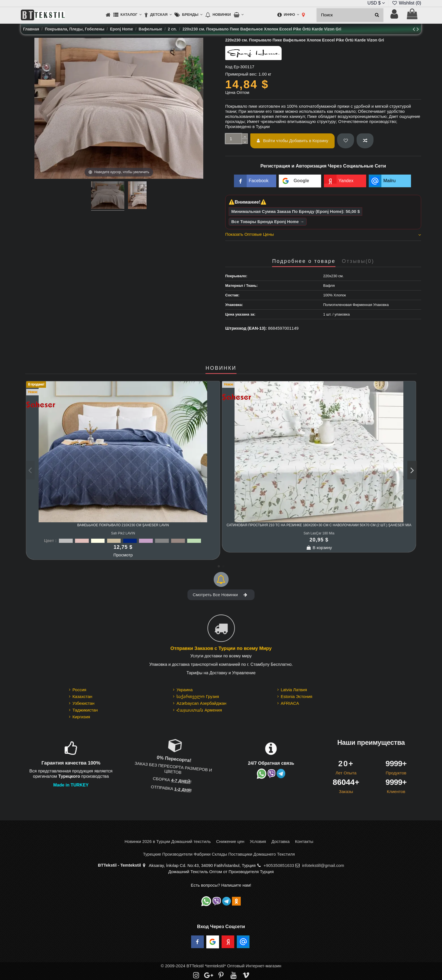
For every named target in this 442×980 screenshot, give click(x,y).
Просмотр (123, 555)
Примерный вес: (241, 74)
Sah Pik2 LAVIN (123, 533)
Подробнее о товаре (304, 261)
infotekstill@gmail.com (323, 865)
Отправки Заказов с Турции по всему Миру (221, 648)
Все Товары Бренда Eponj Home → (268, 222)
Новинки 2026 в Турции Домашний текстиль (168, 841)
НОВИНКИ (221, 368)
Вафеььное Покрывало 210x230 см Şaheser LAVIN (123, 525)
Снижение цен (230, 841)
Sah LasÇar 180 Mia (319, 533)
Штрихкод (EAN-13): (246, 328)
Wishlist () (406, 3)
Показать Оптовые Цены (323, 234)
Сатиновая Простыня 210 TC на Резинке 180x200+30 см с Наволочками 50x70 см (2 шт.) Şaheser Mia (319, 525)
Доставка (280, 841)
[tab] (323, 235)
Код (229, 67)
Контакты (304, 841)
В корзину (319, 548)
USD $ (376, 3)
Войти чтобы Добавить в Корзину (293, 141)
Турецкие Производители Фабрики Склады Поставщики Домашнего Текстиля (219, 854)
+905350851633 (279, 865)
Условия (258, 841)
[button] (127, 15)
